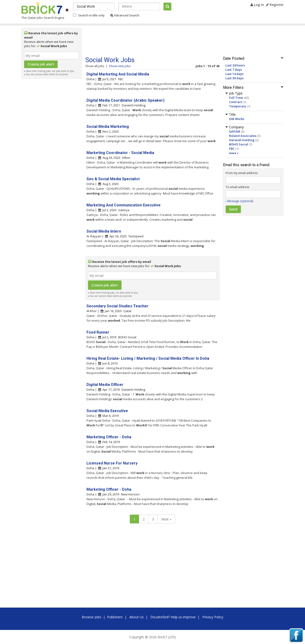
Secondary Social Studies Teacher (117, 306)
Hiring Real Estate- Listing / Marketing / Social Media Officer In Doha (148, 358)
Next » (166, 519)
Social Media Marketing (108, 127)
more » (234, 153)
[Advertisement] (52, 152)
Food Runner (98, 332)
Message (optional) (240, 201)
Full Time (236, 98)
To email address (237, 187)
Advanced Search (125, 15)
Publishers (115, 617)
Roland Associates (243, 136)
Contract (236, 102)
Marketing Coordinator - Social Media (120, 153)
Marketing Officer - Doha (109, 437)
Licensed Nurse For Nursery (112, 463)
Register (275, 5)
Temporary (238, 106)
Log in (257, 5)
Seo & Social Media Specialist (113, 179)
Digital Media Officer (105, 385)
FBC (232, 149)
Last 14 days (234, 74)
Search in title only (91, 15)
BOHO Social (239, 144)
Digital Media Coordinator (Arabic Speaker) (125, 100)
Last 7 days (234, 70)
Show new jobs (120, 66)
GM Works (237, 119)
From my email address (242, 173)
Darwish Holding (242, 140)
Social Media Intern (104, 231)
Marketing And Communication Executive (124, 205)
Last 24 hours (235, 65)
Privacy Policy (213, 617)
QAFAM (235, 131)
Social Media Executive (107, 411)
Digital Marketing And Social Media (118, 74)
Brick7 (42, 8)
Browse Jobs (91, 617)
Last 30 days (234, 78)
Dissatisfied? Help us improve (173, 617)
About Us (137, 617)
